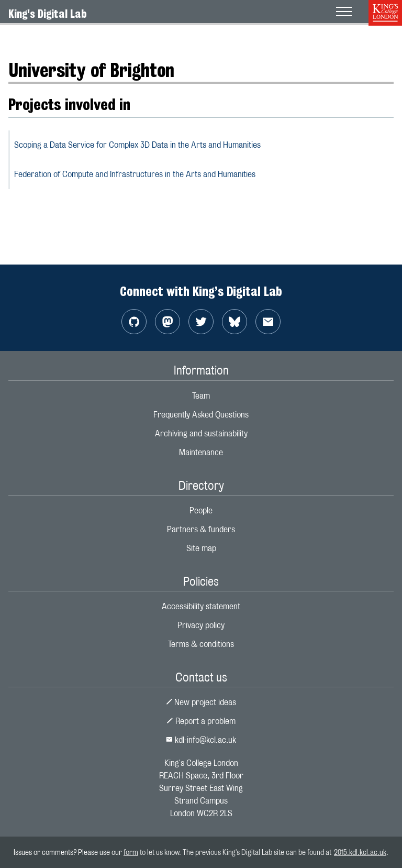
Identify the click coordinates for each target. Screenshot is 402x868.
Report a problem (201, 721)
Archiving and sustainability (201, 433)
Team (201, 396)
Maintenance (201, 452)
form (131, 852)
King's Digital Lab (48, 14)
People (201, 510)
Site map (201, 548)
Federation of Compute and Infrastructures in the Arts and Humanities (135, 174)
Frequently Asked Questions (201, 415)
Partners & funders (201, 529)
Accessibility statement (201, 606)
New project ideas (201, 702)
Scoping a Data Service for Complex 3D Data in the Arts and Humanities (137, 145)
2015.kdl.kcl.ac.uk (360, 852)
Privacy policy (201, 625)
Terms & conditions (201, 644)
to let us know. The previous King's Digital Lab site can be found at (236, 852)
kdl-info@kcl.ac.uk (201, 740)
